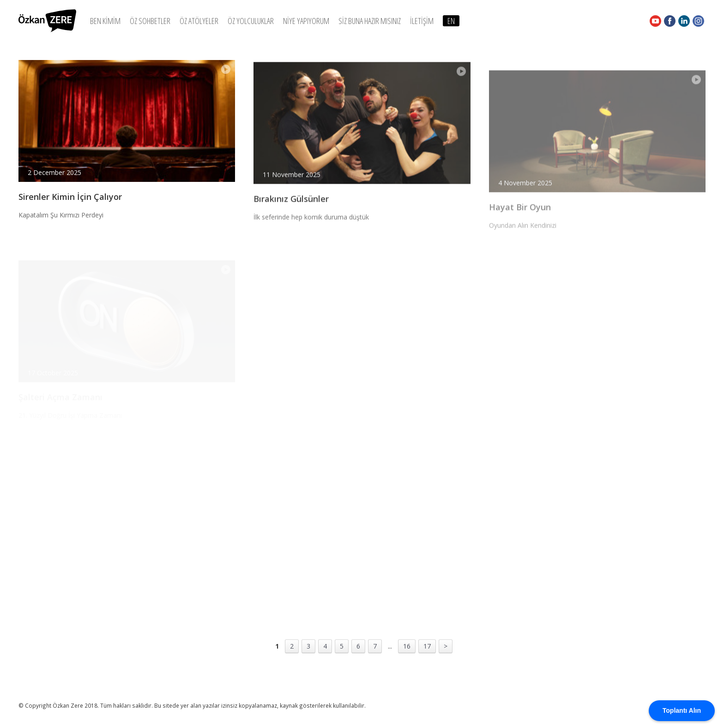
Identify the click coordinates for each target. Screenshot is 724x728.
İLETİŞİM (422, 21)
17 (427, 646)
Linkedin (684, 21)
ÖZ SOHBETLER (150, 21)
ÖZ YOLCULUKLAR (251, 21)
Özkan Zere (47, 21)
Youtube (655, 21)
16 (407, 646)
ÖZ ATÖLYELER (199, 21)
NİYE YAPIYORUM (306, 21)
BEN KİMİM (105, 21)
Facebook (670, 21)
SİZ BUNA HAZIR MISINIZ (370, 21)
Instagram (698, 21)
